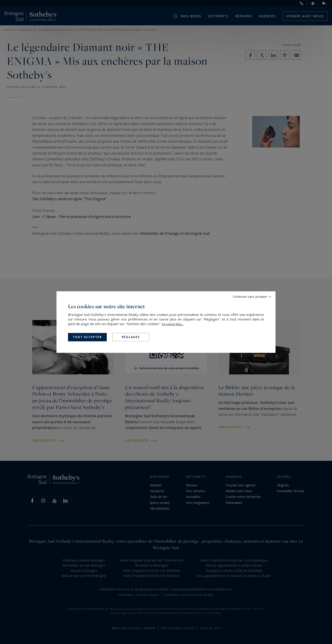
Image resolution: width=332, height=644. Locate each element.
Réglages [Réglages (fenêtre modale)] (131, 337)
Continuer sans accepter (250, 297)
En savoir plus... (173, 324)
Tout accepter (87, 337)
